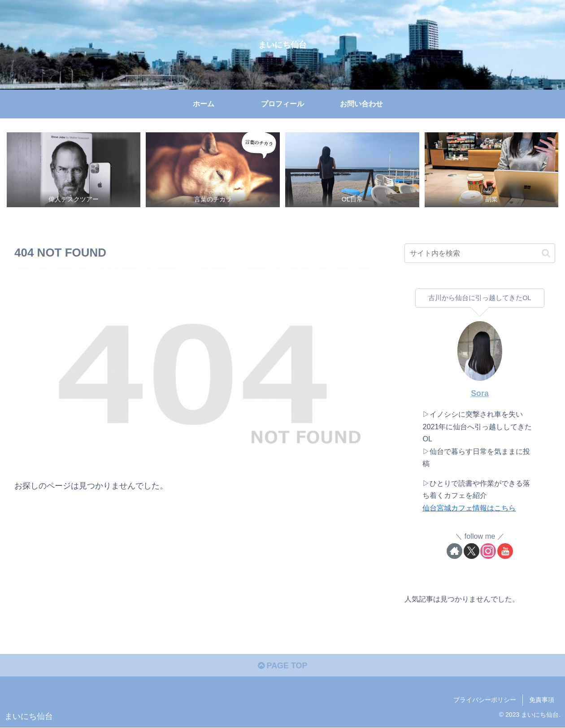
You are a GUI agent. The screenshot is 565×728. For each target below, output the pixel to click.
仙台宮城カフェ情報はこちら (469, 508)
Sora (480, 393)
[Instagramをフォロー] (488, 551)
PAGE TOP (282, 666)
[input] (480, 253)
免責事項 (542, 700)
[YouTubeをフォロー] (505, 551)
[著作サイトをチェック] (454, 551)
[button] (546, 253)
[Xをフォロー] (472, 551)
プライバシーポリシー (485, 700)
